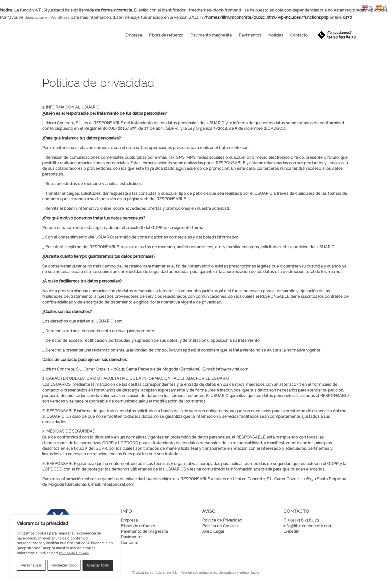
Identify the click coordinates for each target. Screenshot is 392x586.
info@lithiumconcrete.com (308, 526)
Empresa (129, 35)
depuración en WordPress (47, 17)
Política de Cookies (74, 553)
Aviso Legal (213, 531)
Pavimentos (246, 35)
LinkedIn (291, 531)
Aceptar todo (98, 565)
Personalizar (31, 565)
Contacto (295, 35)
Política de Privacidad (222, 520)
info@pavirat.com (232, 369)
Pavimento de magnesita (144, 531)
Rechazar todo (64, 565)
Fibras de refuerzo (162, 35)
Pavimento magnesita (207, 35)
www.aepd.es (183, 350)
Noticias (271, 35)
